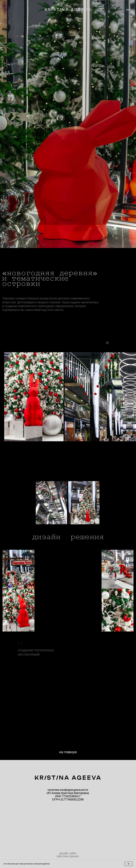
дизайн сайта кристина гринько (68, 855)
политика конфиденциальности (68, 790)
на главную (68, 752)
